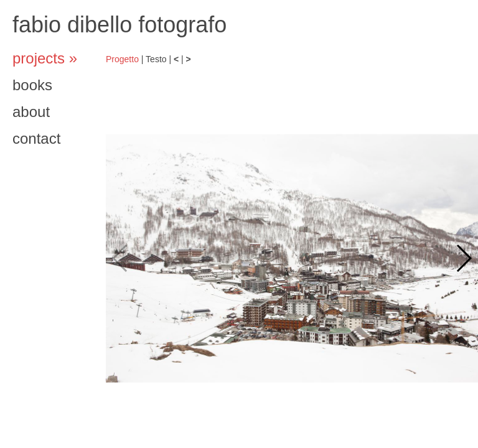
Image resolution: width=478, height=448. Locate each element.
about (31, 112)
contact (36, 138)
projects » (45, 58)
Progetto (122, 59)
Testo (156, 59)
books (32, 85)
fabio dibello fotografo (119, 25)
